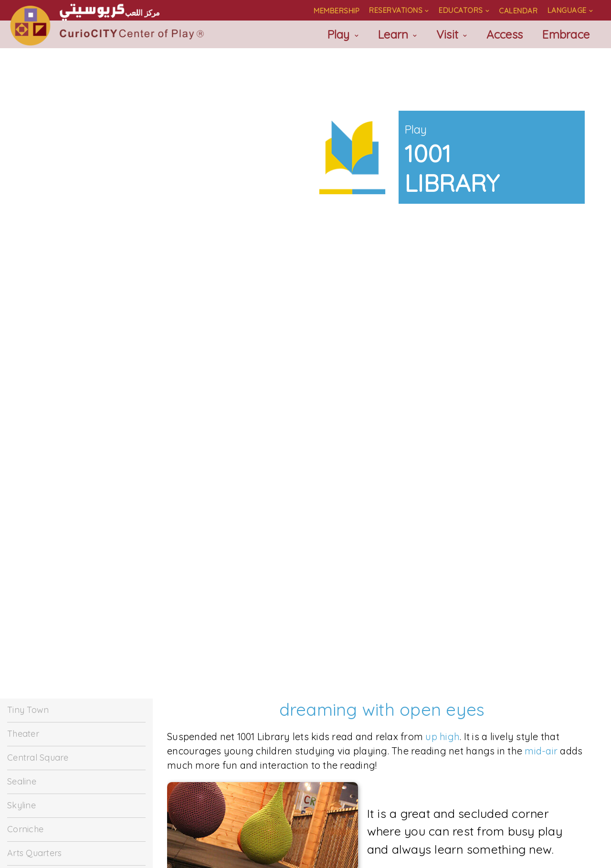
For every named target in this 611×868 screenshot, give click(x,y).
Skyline (21, 805)
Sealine (22, 781)
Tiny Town (28, 710)
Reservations (396, 10)
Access (505, 34)
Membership (337, 11)
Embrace (566, 34)
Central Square (38, 758)
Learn (393, 34)
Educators (461, 10)
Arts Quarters (34, 853)
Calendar (518, 11)
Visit (447, 34)
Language (567, 10)
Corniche (25, 829)
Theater (23, 734)
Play (338, 34)
